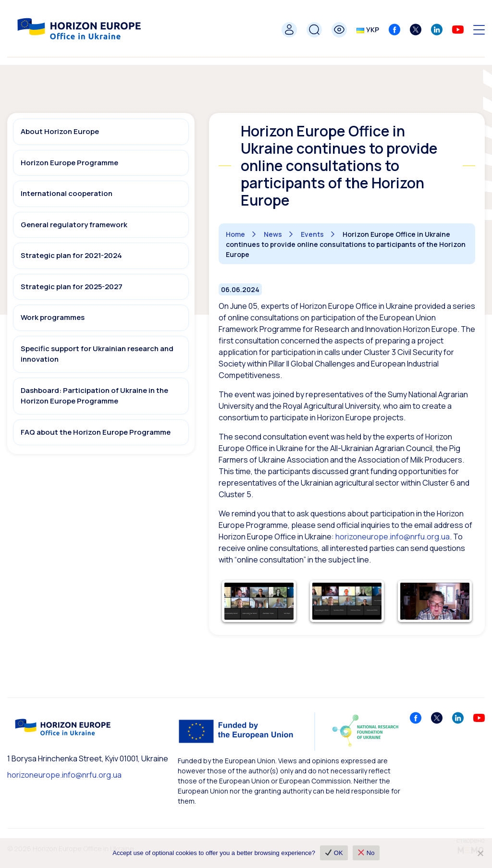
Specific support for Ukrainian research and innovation (97, 354)
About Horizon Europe (60, 131)
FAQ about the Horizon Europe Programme (96, 432)
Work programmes (53, 317)
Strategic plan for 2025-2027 (72, 287)
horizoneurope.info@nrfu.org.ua (64, 775)
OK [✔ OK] (334, 853)
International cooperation (67, 193)
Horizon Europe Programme (69, 163)
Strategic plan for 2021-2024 (71, 255)
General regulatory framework (74, 225)
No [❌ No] (366, 853)
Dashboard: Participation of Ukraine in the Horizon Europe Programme (94, 396)
